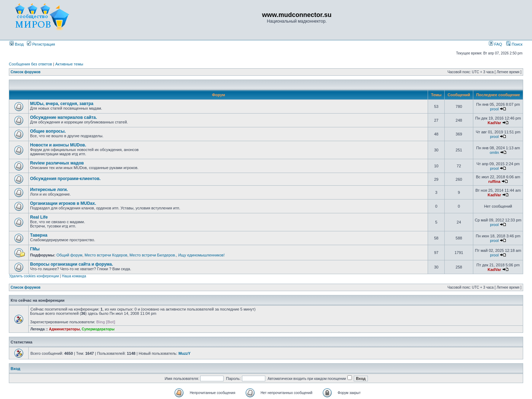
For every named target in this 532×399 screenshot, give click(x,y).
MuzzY (184, 353)
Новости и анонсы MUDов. (58, 145)
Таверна (39, 235)
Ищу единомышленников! (201, 255)
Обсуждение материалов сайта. (63, 117)
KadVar (495, 123)
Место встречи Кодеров (106, 255)
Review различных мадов (57, 163)
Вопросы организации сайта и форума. (71, 264)
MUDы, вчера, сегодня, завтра (62, 104)
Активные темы (69, 64)
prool (494, 109)
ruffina (494, 181)
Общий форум (69, 255)
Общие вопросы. (48, 131)
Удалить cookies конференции (34, 276)
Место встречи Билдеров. (153, 255)
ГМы (35, 249)
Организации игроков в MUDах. (63, 203)
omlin (494, 152)
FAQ (495, 44)
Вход (17, 44)
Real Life (39, 217)
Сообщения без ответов (30, 64)
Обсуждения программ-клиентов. (65, 179)
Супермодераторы (98, 329)
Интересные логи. (49, 190)
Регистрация (41, 44)
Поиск (514, 44)
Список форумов (26, 72)
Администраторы (64, 329)
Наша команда (74, 276)
